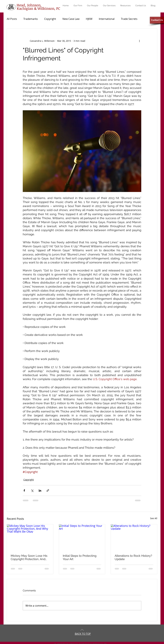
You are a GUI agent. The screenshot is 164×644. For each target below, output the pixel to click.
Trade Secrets (129, 19)
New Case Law (71, 19)
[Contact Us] (157, 20)
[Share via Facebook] (24, 490)
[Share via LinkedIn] (40, 490)
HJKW (89, 19)
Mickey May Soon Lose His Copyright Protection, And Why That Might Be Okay (29, 557)
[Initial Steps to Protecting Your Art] (82, 537)
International (107, 19)
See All (154, 518)
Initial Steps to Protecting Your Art (80, 557)
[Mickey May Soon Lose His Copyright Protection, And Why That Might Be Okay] (30, 537)
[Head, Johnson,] (29, 5)
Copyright (50, 19)
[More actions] (139, 41)
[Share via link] (48, 490)
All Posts (12, 19)
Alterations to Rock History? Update (133, 557)
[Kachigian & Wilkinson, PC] (38, 8)
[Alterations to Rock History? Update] (134, 537)
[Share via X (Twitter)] (32, 490)
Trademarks (31, 19)
